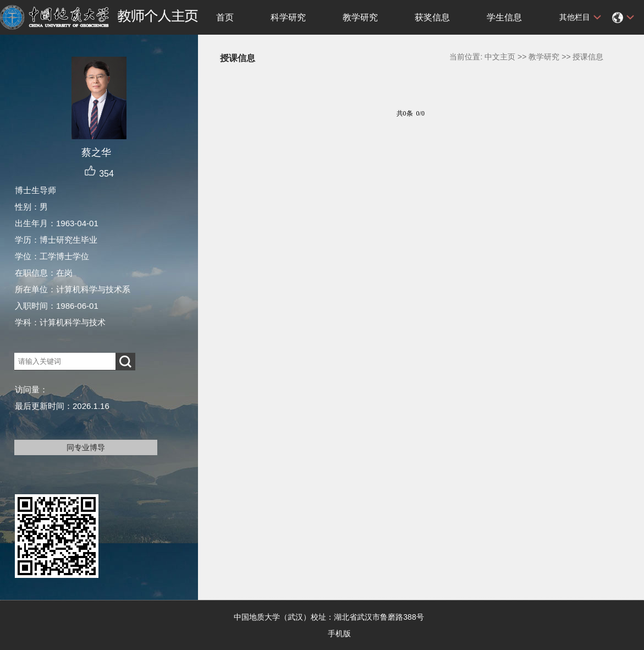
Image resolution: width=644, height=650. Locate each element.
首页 (225, 17)
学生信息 (504, 17)
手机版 (339, 633)
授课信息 (588, 57)
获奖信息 (432, 17)
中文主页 (500, 57)
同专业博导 (86, 447)
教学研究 (360, 17)
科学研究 (288, 17)
